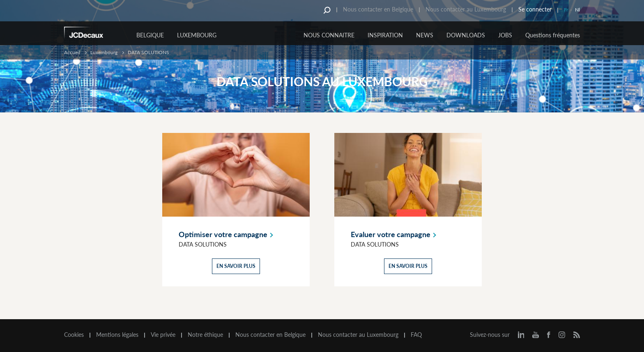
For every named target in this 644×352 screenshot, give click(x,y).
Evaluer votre (395, 234)
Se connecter (535, 9)
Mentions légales (117, 335)
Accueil (72, 52)
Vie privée (163, 335)
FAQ (416, 335)
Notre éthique (205, 335)
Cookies (74, 335)
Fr (566, 10)
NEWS (425, 35)
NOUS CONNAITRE (329, 35)
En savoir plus (236, 266)
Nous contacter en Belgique (378, 9)
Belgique (150, 35)
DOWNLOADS (466, 35)
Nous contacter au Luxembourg (466, 9)
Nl (577, 10)
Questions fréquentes (553, 35)
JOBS (505, 35)
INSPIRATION (385, 35)
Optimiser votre (228, 234)
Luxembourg (197, 35)
